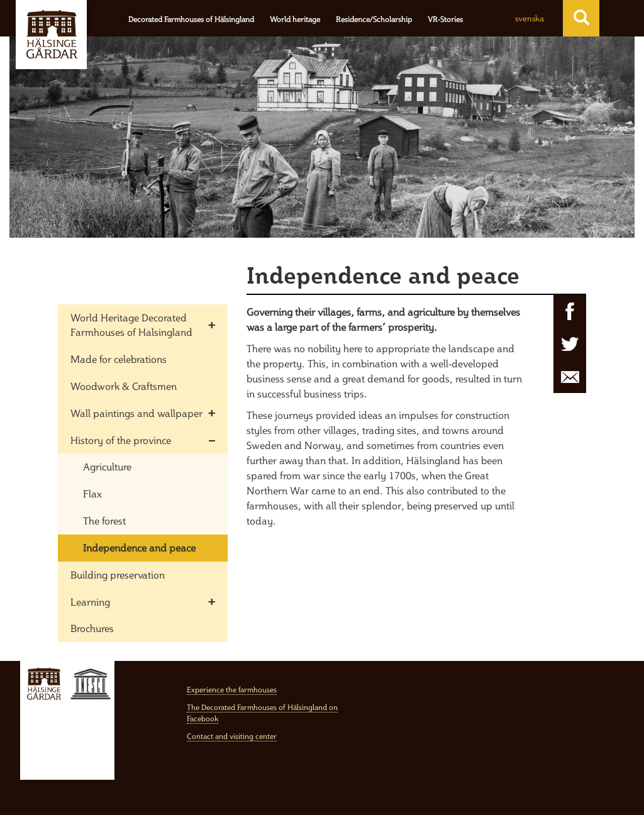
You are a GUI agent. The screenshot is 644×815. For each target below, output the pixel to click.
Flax (92, 494)
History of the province (121, 440)
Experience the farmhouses (232, 690)
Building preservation (118, 575)
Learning (90, 602)
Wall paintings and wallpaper (136, 413)
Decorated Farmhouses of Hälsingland (191, 19)
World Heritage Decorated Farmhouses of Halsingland (131, 325)
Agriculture (107, 467)
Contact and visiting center (232, 736)
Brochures (92, 628)
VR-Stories (445, 19)
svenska (530, 18)
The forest (104, 521)
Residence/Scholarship (374, 19)
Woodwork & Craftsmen (124, 386)
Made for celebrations (119, 359)
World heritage (295, 19)
